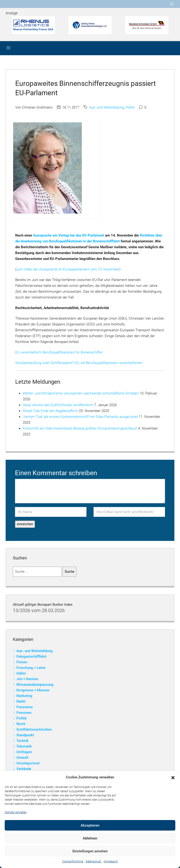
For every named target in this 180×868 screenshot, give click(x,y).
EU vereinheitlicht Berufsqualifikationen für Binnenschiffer (59, 352)
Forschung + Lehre (31, 668)
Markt (21, 701)
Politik (130, 107)
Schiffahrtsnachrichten (34, 729)
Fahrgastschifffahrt (31, 656)
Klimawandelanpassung (35, 685)
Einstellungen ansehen (90, 851)
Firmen (22, 662)
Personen (24, 713)
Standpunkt (25, 735)
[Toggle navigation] (172, 4)
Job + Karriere (27, 679)
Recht (21, 724)
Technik (22, 741)
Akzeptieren (90, 825)
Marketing (24, 696)
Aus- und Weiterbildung (107, 107)
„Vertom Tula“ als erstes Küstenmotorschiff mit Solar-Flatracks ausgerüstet (80, 417)
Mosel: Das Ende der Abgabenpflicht (50, 411)
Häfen (21, 673)
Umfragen (24, 752)
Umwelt (22, 758)
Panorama (24, 707)
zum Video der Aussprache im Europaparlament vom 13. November (68, 269)
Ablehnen (90, 838)
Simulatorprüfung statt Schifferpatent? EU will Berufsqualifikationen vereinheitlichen (79, 363)
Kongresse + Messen (33, 690)
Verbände (24, 769)
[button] (173, 777)
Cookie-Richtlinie (73, 861)
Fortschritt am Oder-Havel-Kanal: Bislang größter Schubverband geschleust (80, 428)
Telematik (24, 746)
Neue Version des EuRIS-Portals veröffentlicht (58, 405)
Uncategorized (28, 763)
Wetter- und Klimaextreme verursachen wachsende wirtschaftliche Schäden (81, 393)
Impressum (111, 861)
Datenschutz (93, 861)
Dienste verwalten (16, 812)
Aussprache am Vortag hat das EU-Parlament (69, 235)
